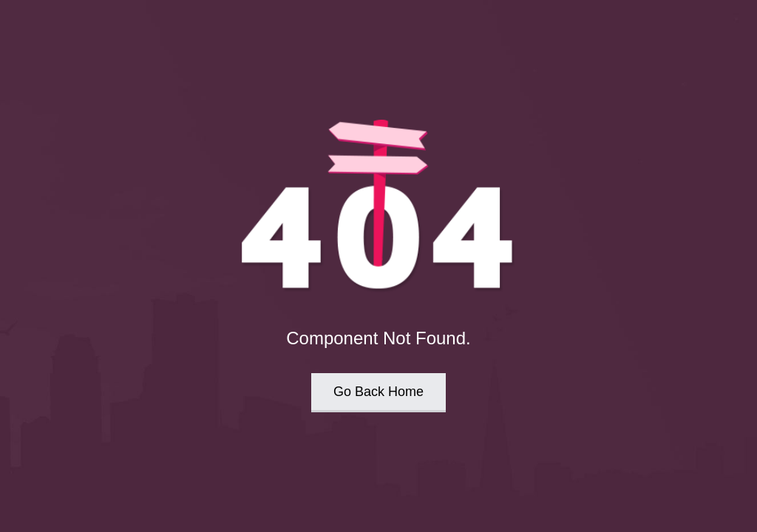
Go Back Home (378, 392)
